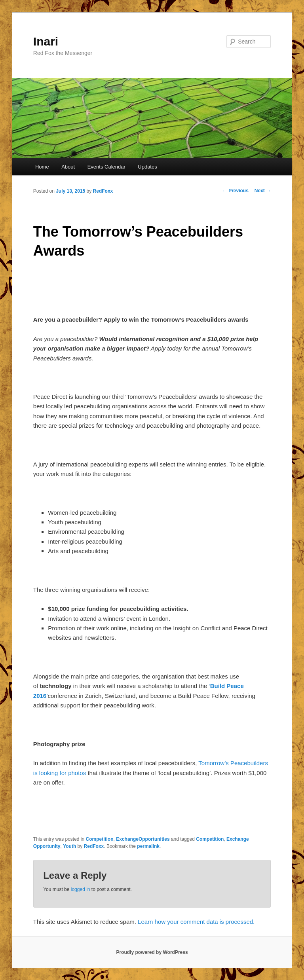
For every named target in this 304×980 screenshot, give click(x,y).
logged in (81, 889)
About (68, 167)
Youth (69, 846)
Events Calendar (106, 167)
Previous (236, 191)
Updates (147, 167)
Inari (46, 41)
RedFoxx (103, 191)
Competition (100, 839)
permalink (148, 846)
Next (263, 191)
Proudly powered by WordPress (152, 952)
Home (42, 167)
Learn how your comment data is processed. (196, 922)
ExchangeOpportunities (143, 839)
